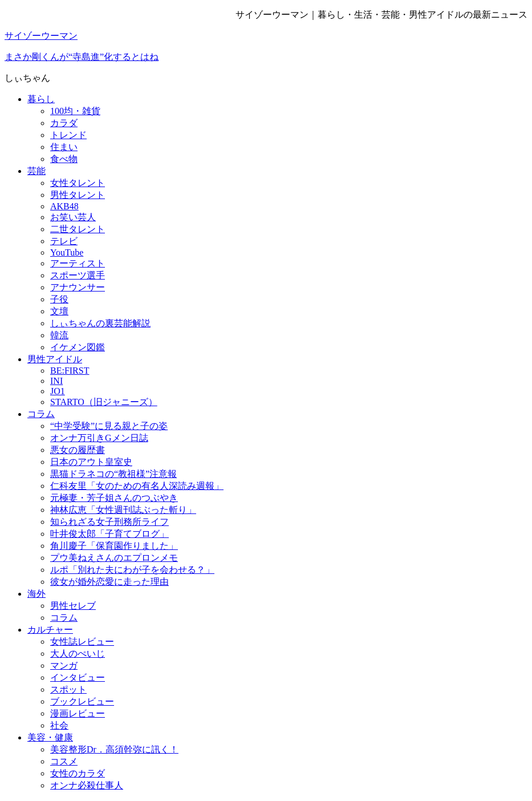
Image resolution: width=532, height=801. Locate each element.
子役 (59, 299)
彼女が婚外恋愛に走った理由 (109, 582)
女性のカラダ (78, 773)
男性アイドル (55, 359)
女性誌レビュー (82, 642)
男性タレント (78, 195)
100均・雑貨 (75, 111)
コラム (41, 414)
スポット (68, 689)
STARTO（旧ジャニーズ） (104, 402)
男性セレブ (73, 606)
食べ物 (64, 159)
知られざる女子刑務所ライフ (109, 522)
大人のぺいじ (78, 654)
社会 (59, 725)
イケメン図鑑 (78, 347)
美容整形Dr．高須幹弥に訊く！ (114, 749)
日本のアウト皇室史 (91, 462)
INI (56, 381)
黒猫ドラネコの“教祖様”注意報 (113, 474)
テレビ (64, 241)
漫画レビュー (78, 713)
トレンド (68, 135)
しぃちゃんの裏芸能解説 (100, 323)
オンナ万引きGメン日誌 (99, 438)
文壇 (59, 311)
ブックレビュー (82, 701)
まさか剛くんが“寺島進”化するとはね (82, 57)
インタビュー (78, 677)
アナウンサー (78, 287)
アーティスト (78, 263)
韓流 (59, 335)
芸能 (36, 171)
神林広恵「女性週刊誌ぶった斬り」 (123, 510)
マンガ (64, 666)
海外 (36, 594)
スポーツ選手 (78, 275)
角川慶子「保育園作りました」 (114, 546)
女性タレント (78, 183)
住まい (64, 147)
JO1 (58, 391)
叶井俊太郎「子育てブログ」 (109, 534)
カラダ (64, 123)
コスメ (64, 761)
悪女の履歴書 (78, 450)
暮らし (41, 99)
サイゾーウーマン (41, 36)
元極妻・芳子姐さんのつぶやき (114, 498)
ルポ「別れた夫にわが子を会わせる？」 (132, 570)
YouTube (67, 252)
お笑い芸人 (73, 217)
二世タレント (78, 229)
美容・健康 (50, 737)
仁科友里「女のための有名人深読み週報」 (137, 486)
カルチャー (50, 630)
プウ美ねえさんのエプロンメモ (114, 558)
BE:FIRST (70, 371)
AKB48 (64, 206)
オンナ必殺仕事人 (87, 785)
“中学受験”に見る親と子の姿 (109, 426)
